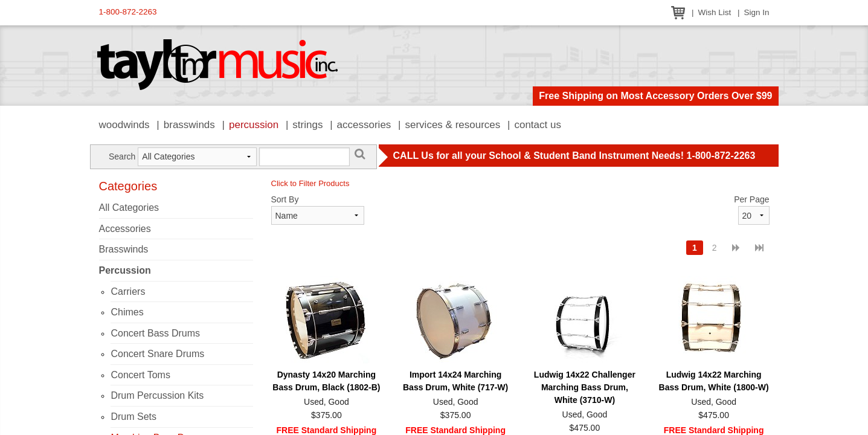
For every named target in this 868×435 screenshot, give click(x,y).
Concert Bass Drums (155, 333)
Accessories (364, 125)
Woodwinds (124, 125)
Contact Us (538, 125)
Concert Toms (140, 375)
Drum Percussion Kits (157, 395)
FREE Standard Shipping (327, 430)
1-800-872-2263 (128, 12)
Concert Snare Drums (157, 354)
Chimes (127, 312)
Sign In (756, 12)
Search (122, 156)
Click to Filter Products (310, 183)
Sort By (285, 199)
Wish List (714, 12)
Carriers (128, 292)
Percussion (254, 125)
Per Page (751, 199)
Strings (307, 125)
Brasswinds (189, 125)
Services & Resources (453, 125)
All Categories (129, 208)
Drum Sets (133, 417)
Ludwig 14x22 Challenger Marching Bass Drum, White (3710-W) (585, 387)
